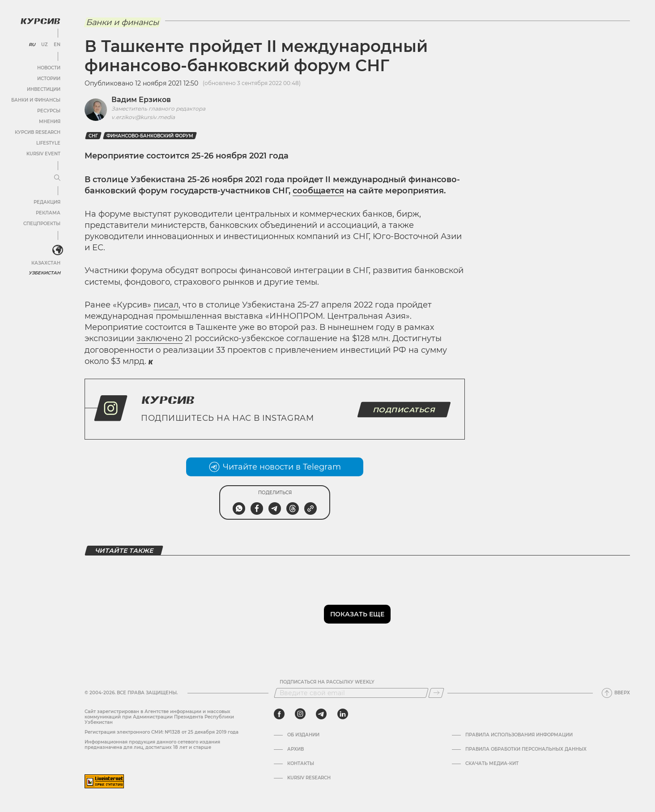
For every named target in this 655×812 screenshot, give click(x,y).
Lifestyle (48, 143)
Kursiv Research (309, 778)
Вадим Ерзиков (141, 100)
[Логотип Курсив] (40, 21)
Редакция (47, 202)
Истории (49, 79)
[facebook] (279, 714)
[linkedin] (342, 714)
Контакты (301, 764)
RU (32, 45)
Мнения (50, 122)
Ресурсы (49, 111)
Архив (296, 749)
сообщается (318, 191)
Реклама (48, 213)
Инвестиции (44, 89)
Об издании (303, 735)
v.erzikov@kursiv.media (143, 117)
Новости (49, 68)
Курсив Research (38, 132)
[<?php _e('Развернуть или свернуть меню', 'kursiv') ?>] (58, 250)
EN (57, 45)
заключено (159, 338)
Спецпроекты (42, 224)
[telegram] (321, 714)
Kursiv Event (43, 154)
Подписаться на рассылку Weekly (327, 682)
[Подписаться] (436, 693)
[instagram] (300, 714)
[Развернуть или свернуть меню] (57, 178)
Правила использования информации (519, 735)
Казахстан (46, 263)
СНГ (93, 136)
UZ (45, 45)
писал (166, 305)
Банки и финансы (36, 100)
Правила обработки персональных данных (526, 749)
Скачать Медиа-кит (492, 764)
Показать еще (357, 614)
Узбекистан (45, 273)
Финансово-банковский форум (150, 136)
